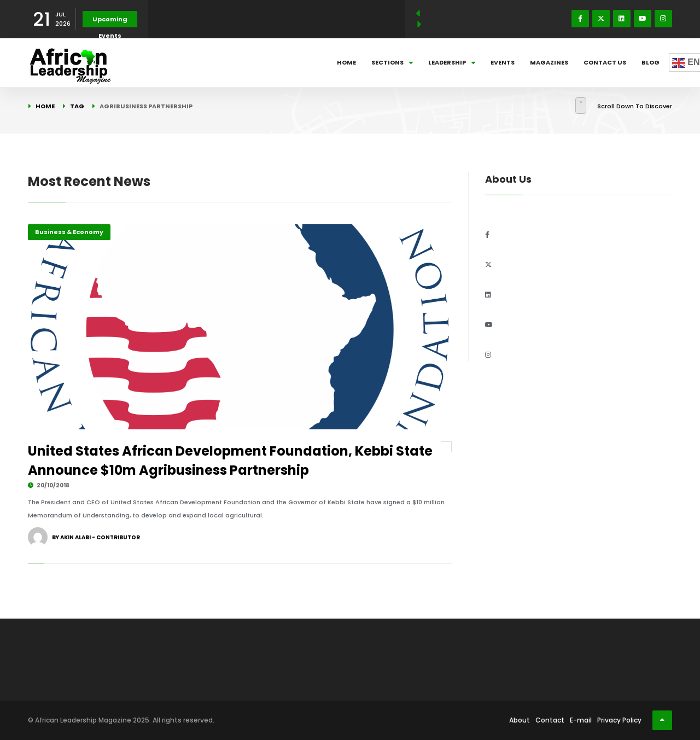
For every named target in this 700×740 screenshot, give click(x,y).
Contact (550, 720)
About (520, 720)
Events (503, 62)
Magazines (549, 62)
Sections (392, 62)
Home (346, 62)
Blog (651, 62)
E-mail (581, 720)
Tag (77, 106)
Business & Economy (69, 232)
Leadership (452, 62)
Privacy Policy (619, 720)
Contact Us (605, 62)
